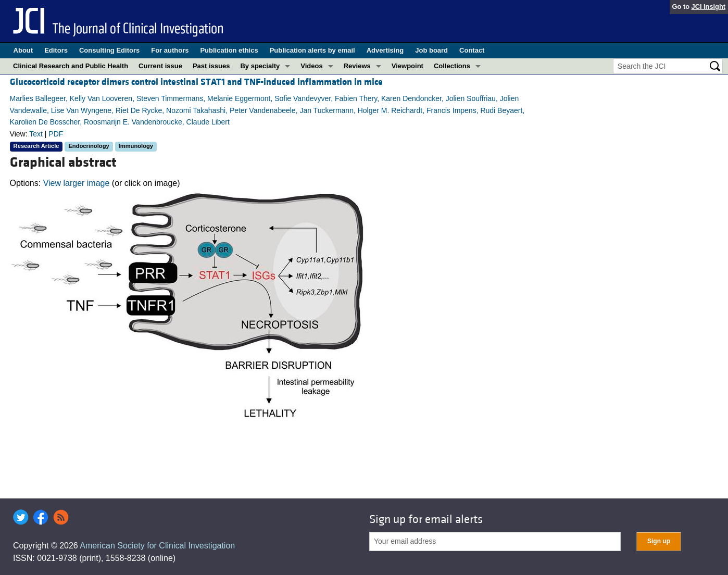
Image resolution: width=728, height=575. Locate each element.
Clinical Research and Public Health (71, 66)
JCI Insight (708, 7)
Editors (56, 50)
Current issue (160, 66)
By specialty (260, 66)
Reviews (357, 66)
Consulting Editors (109, 50)
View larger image (77, 183)
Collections (452, 66)
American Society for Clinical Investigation (157, 546)
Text (36, 134)
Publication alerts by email (312, 50)
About (23, 50)
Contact (472, 50)
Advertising (385, 50)
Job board (431, 50)
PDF (56, 134)
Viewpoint (407, 66)
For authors (170, 50)
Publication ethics (229, 50)
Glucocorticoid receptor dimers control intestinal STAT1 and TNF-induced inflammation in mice (196, 82)
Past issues (211, 66)
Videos (311, 66)
